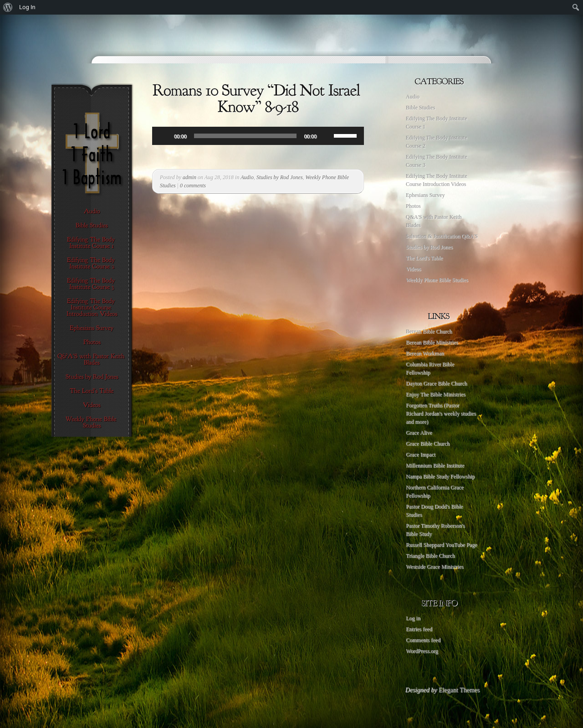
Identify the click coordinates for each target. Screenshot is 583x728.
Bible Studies (420, 108)
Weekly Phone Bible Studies (437, 280)
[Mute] (327, 136)
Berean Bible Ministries (432, 342)
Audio (247, 177)
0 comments (193, 186)
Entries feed (419, 629)
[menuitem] (8, 7)
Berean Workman (425, 353)
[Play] (164, 136)
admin (189, 177)
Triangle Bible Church (430, 556)
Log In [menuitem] (27, 7)
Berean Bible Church (429, 331)
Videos (413, 269)
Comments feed (423, 640)
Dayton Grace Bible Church (436, 383)
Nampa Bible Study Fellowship (440, 476)
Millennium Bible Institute (435, 465)
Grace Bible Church (428, 444)
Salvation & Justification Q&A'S (442, 236)
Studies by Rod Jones (280, 177)
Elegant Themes (459, 690)
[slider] (245, 136)
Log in (413, 618)
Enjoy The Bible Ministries (436, 394)
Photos (413, 206)
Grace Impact (421, 454)
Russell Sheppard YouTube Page (441, 545)
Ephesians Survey (425, 195)
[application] (258, 136)
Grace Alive (419, 433)
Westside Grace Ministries (435, 567)
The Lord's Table (424, 258)
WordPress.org (422, 651)
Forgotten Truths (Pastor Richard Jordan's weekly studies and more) (441, 413)
